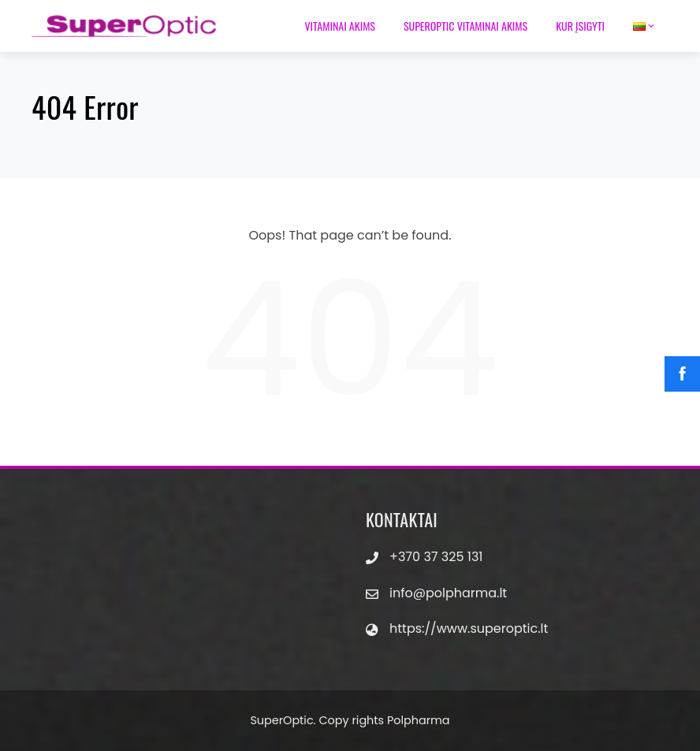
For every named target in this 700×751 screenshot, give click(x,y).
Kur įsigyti (580, 26)
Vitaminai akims (340, 26)
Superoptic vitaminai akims (465, 26)
